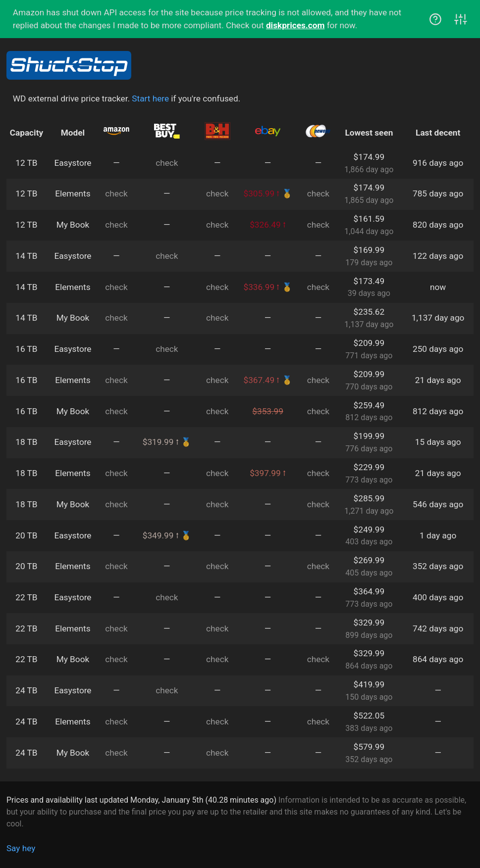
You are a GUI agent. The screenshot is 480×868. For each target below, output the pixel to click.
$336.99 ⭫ (262, 287)
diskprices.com (295, 25)
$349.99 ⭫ (161, 535)
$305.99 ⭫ (262, 193)
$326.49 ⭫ (268, 225)
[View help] (435, 21)
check (167, 163)
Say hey (21, 848)
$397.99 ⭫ (268, 473)
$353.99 (268, 411)
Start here (150, 98)
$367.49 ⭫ (262, 380)
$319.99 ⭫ (161, 442)
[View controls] (461, 21)
